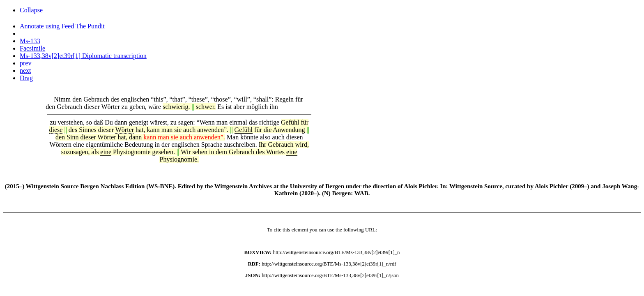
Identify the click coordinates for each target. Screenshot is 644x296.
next (25, 71)
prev (25, 63)
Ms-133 (30, 41)
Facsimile (32, 48)
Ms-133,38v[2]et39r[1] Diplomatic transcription (83, 56)
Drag (26, 78)
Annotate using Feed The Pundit (62, 26)
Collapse (31, 10)
